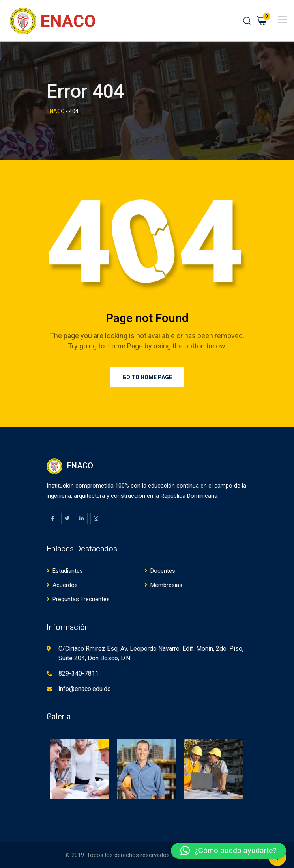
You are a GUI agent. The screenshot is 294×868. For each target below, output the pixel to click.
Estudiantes (68, 571)
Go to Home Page (147, 377)
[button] (228, 851)
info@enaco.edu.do (85, 689)
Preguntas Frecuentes (81, 599)
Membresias (166, 585)
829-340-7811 (79, 673)
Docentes (163, 571)
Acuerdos (65, 585)
